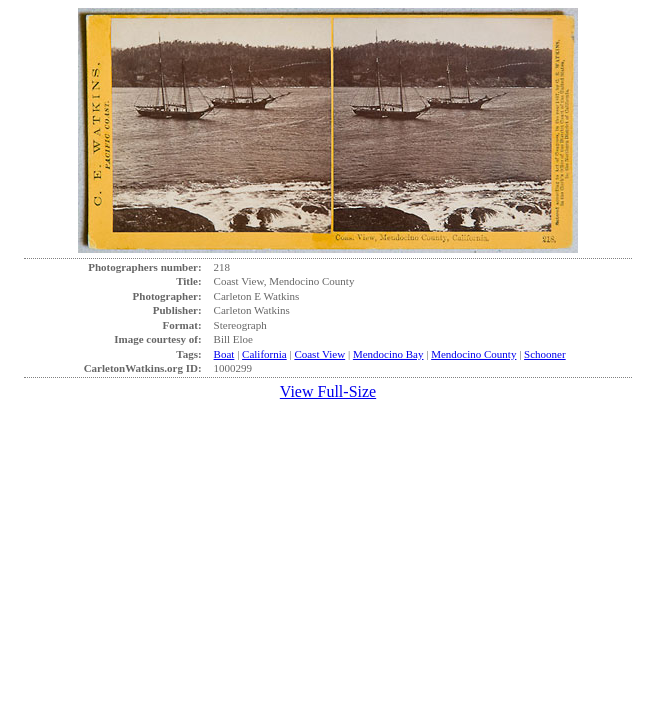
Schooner (545, 354)
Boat (224, 354)
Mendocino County (473, 354)
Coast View (319, 354)
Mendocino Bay (388, 354)
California (264, 354)
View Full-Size (328, 391)
